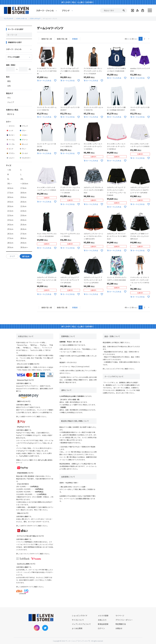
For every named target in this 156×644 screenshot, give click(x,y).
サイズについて (78, 620)
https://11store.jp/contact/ (80, 366)
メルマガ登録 (103, 616)
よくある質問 (77, 628)
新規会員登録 (103, 624)
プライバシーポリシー (124, 620)
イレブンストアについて (81, 624)
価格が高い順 (62, 39)
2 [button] (145, 39)
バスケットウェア (35, 18)
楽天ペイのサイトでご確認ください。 (35, 416)
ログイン (101, 628)
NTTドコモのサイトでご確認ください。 (35, 526)
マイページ (120, 616)
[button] (148, 39)
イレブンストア (8, 18)
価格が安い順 (47, 39)
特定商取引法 (121, 624)
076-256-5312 (72, 362)
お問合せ (119, 628)
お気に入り (102, 620)
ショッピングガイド (115, 369)
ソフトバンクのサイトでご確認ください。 (36, 554)
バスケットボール (21, 18)
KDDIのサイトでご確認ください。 (33, 587)
